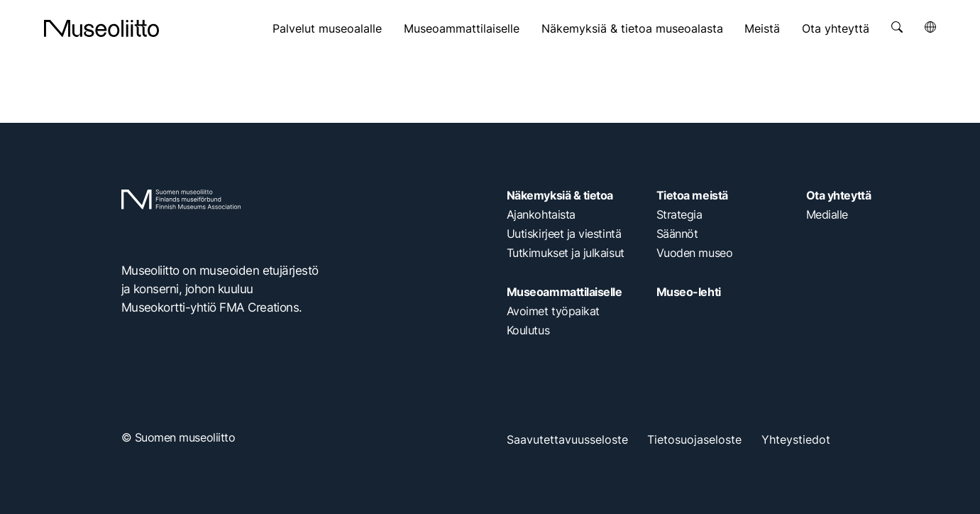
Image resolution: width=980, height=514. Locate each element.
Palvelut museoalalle (327, 28)
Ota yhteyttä (836, 28)
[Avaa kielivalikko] (930, 27)
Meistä (762, 28)
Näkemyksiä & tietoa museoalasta (632, 28)
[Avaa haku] (897, 27)
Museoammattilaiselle (462, 28)
